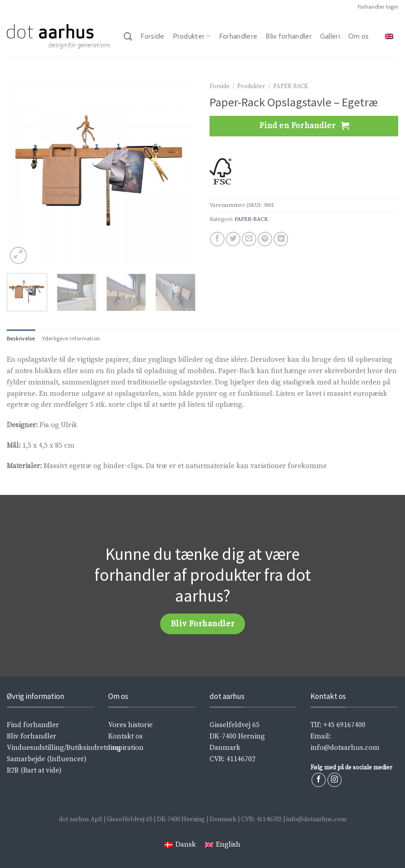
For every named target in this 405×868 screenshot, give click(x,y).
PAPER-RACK (291, 86)
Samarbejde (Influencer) (47, 759)
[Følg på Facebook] (319, 780)
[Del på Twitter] (233, 239)
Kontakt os (125, 736)
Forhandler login (378, 7)
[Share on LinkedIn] (281, 239)
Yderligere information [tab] (71, 338)
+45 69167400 (344, 725)
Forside (152, 36)
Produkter (192, 36)
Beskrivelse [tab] (21, 338)
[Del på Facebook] (217, 239)
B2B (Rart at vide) (34, 771)
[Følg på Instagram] (335, 780)
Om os (359, 36)
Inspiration (126, 748)
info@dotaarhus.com (345, 748)
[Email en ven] (249, 239)
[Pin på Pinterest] (265, 239)
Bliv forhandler (289, 36)
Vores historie (130, 725)
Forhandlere (238, 36)
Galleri (330, 36)
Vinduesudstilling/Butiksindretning (64, 748)
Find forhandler (33, 725)
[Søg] (128, 36)
